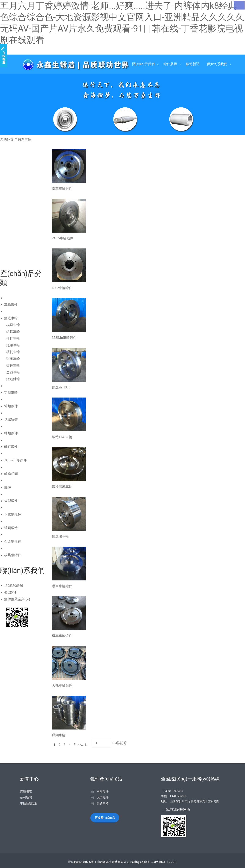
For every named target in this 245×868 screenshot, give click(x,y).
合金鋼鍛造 (13, 541)
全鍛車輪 (13, 372)
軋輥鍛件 (11, 447)
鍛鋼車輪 (13, 332)
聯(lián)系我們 (217, 64)
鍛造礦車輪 (60, 536)
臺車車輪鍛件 (62, 189)
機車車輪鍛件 (62, 636)
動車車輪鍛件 (62, 586)
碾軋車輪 (13, 352)
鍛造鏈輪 (13, 379)
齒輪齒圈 (11, 474)
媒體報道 (26, 791)
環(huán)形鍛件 (15, 460)
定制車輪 (11, 393)
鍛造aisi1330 (61, 387)
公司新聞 (26, 797)
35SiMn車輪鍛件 (64, 338)
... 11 (85, 745)
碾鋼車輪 (13, 365)
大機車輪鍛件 (62, 685)
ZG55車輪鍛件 (63, 238)
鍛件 (8, 487)
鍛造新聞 (193, 64)
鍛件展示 (170, 64)
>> (79, 745)
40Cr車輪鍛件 (62, 288)
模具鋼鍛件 (13, 555)
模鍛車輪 (13, 325)
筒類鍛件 (11, 406)
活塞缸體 (11, 420)
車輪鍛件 (11, 305)
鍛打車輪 (13, 338)
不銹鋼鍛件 (13, 514)
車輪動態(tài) (29, 804)
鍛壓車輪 (13, 345)
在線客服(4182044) (178, 809)
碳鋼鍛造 (11, 528)
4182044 (10, 592)
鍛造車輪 (24, 139)
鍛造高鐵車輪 (62, 487)
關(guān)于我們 (143, 64)
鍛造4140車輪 (62, 437)
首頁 (122, 64)
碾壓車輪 (13, 359)
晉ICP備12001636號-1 (82, 862)
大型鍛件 (11, 501)
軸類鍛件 (11, 433)
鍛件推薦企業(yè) (17, 599)
